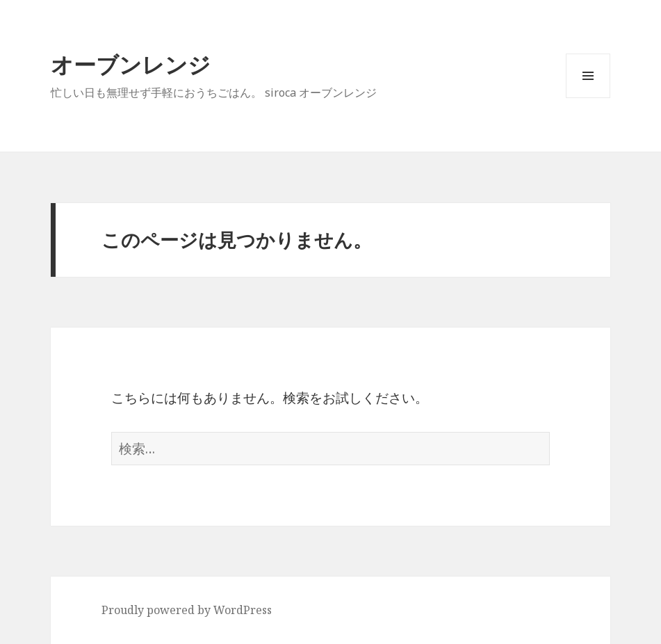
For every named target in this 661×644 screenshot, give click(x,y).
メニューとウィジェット (588, 98)
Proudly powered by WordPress (187, 610)
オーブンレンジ (131, 64)
